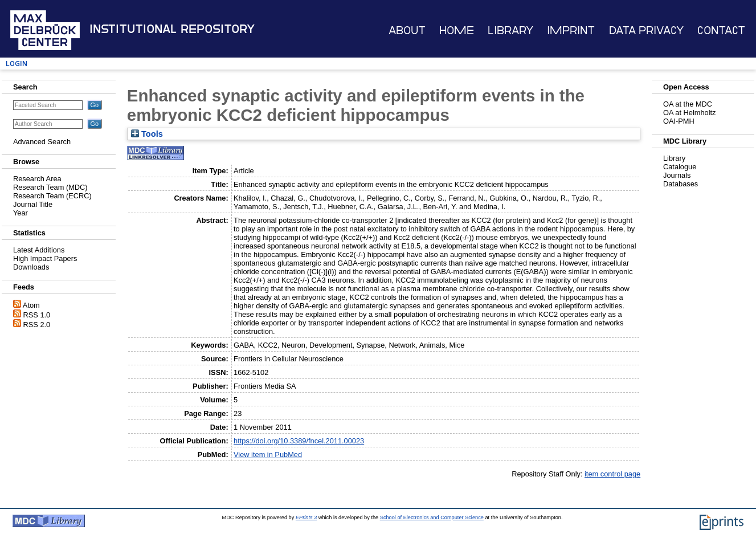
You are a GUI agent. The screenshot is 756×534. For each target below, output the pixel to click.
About (407, 30)
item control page (612, 474)
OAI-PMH (679, 121)
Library (510, 30)
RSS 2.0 (37, 325)
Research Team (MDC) (50, 187)
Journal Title (33, 204)
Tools (147, 134)
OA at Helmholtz (689, 113)
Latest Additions (39, 250)
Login (17, 64)
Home (457, 30)
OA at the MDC (688, 104)
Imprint (571, 30)
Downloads (31, 267)
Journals (677, 175)
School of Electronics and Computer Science (432, 517)
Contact (721, 30)
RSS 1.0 (37, 315)
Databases (681, 184)
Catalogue (680, 167)
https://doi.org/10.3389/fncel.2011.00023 (299, 441)
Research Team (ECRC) (52, 196)
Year (21, 213)
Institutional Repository (172, 29)
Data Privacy (646, 30)
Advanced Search (42, 142)
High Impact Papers (45, 258)
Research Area (37, 179)
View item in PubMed (268, 454)
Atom (31, 305)
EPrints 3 (306, 517)
